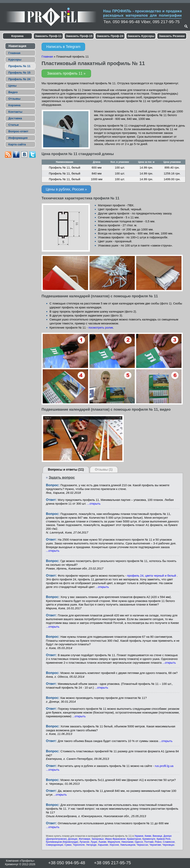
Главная (14, 53)
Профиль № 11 (19, 66)
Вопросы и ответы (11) (66, 470)
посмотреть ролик (101, 327)
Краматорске (134, 839)
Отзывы (14, 99)
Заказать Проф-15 (79, 36)
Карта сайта (17, 144)
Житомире (85, 839)
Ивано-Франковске (115, 839)
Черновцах (168, 845)
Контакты (15, 112)
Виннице (157, 836)
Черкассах (142, 845)
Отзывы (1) (104, 470)
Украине (139, 836)
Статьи (13, 125)
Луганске (84, 842)
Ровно (158, 842)
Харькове (103, 845)
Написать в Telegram (63, 47)
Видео (13, 92)
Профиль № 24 (19, 79)
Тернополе (79, 845)
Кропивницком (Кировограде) (62, 842)
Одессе (139, 842)
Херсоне (114, 845)
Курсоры (15, 59)
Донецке (73, 839)
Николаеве (127, 842)
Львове (103, 842)
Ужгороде (91, 845)
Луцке (94, 842)
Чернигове (155, 845)
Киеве (148, 836)
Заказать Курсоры (141, 36)
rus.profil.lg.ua (164, 766)
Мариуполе (114, 842)
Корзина (17, 36)
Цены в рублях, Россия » (66, 189)
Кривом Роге (163, 839)
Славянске (169, 842)
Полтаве (149, 842)
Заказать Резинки (172, 36)
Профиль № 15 (19, 72)
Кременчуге (149, 839)
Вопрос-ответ (18, 131)
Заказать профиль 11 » (66, 73)
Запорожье (98, 839)
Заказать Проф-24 (110, 36)
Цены (12, 86)
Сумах (68, 845)
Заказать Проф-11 (48, 36)
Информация (18, 138)
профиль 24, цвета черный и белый (152, 576)
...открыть (94, 504)
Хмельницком (128, 845)
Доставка (15, 118)
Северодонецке (55, 845)
